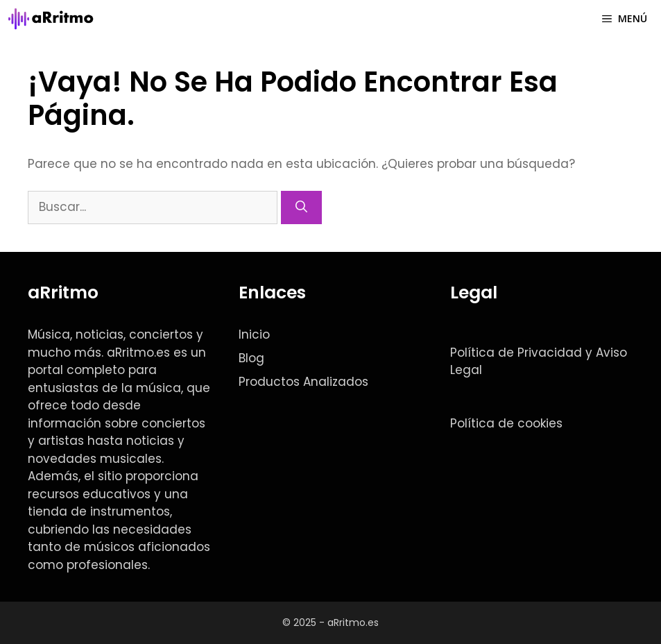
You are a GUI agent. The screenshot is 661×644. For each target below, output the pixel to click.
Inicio (254, 334)
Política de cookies (506, 423)
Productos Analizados (303, 382)
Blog (251, 358)
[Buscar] (301, 207)
